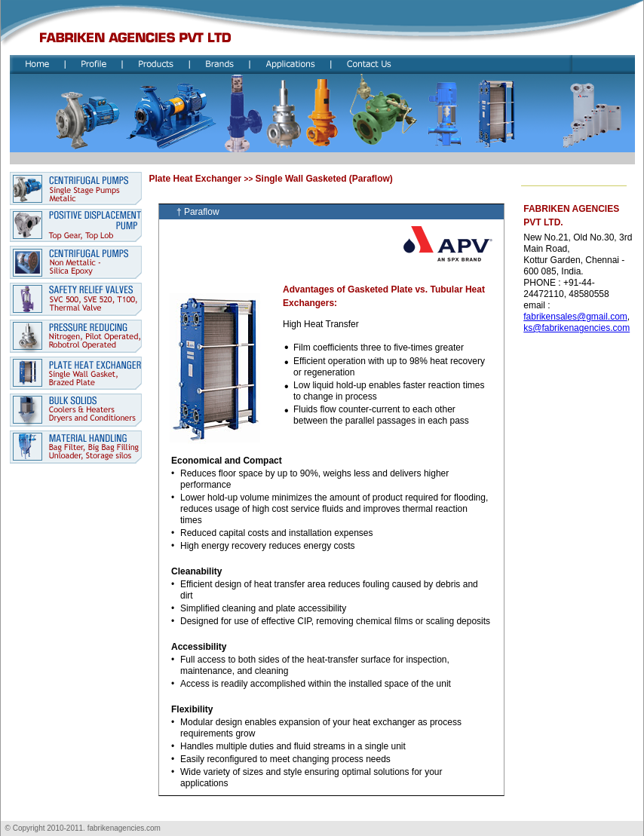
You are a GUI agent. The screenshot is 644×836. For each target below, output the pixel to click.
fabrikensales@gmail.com (575, 317)
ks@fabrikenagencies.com (577, 328)
